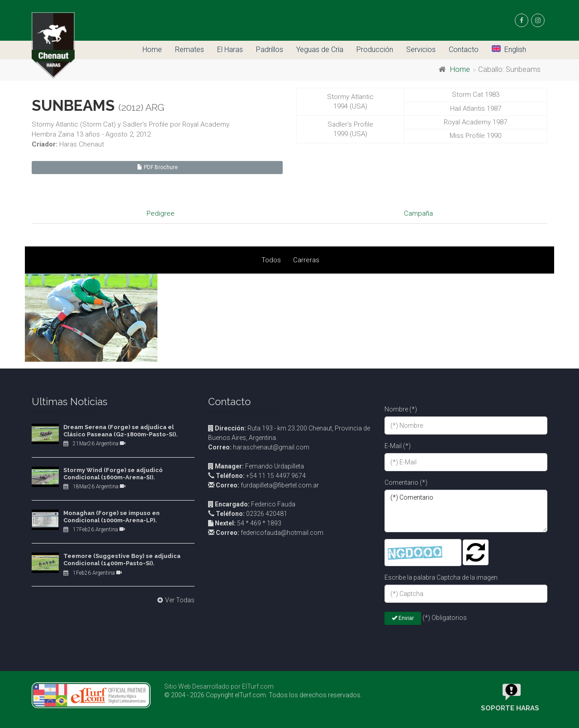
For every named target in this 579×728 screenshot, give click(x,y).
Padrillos (270, 50)
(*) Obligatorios (445, 618)
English (509, 50)
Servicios (421, 50)
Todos (271, 260)
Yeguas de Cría (320, 50)
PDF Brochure (157, 167)
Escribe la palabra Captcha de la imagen (441, 577)
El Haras (230, 50)
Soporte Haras (510, 708)
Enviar (403, 618)
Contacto (464, 50)
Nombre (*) (401, 409)
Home (152, 50)
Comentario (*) (406, 482)
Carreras (306, 260)
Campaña (418, 213)
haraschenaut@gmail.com (259, 447)
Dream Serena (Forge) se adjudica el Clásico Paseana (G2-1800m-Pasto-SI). (121, 431)
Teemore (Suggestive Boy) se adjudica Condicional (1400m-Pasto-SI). (122, 560)
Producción (375, 50)
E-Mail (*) (398, 446)
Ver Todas (175, 600)
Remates (190, 50)
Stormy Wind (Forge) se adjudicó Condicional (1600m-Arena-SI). (113, 474)
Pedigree (161, 213)
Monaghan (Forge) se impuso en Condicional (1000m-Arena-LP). (112, 517)
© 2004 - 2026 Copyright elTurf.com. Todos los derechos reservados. (263, 695)
